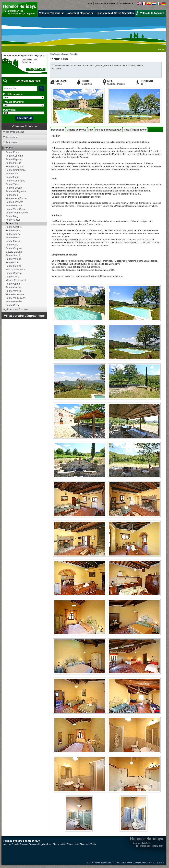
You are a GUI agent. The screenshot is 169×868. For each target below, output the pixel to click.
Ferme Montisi (13, 266)
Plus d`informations (135, 130)
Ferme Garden (13, 284)
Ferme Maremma (15, 294)
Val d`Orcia (91, 844)
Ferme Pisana (13, 230)
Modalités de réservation (106, 3)
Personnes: (10, 110)
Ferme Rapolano (15, 159)
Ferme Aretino (13, 234)
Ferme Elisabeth (14, 202)
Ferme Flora (12, 177)
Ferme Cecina (13, 287)
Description (58, 130)
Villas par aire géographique (24, 316)
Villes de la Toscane (150, 13)
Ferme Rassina (14, 206)
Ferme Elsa (12, 262)
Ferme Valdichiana (16, 298)
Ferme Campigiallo (16, 170)
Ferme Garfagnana (16, 191)
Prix (91, 130)
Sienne (56, 844)
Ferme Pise (12, 195)
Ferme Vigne (13, 184)
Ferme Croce (13, 305)
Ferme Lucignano (15, 166)
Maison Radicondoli (16, 280)
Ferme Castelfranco (16, 198)
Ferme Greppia (14, 248)
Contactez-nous (126, 3)
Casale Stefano (14, 252)
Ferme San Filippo (15, 181)
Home (90, 3)
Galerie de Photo (77, 130)
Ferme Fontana (14, 188)
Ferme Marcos (13, 163)
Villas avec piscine (14, 132)
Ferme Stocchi (13, 255)
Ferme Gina (12, 245)
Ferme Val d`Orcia (15, 209)
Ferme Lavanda (14, 241)
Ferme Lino (74, 54)
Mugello (42, 844)
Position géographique (108, 130)
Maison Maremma (15, 270)
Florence (33, 844)
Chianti (15, 844)
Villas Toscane (55, 54)
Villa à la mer (10, 142)
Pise (49, 844)
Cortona (23, 844)
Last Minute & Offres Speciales (115, 13)
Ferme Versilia (13, 291)
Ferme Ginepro (14, 227)
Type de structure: (13, 102)
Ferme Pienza (13, 238)
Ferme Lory (12, 174)
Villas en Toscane (52, 13)
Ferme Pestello (14, 302)
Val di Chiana (67, 844)
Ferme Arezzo (13, 220)
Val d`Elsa (79, 844)
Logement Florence (81, 13)
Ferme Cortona (14, 273)
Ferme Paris (12, 152)
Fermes (65, 54)
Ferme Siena (13, 277)
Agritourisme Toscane (16, 309)
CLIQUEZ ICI (36, 69)
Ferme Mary (12, 216)
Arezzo (7, 844)
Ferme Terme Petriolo (17, 213)
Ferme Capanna (14, 156)
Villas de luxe (11, 137)
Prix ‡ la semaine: (13, 94)
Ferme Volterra (14, 259)
